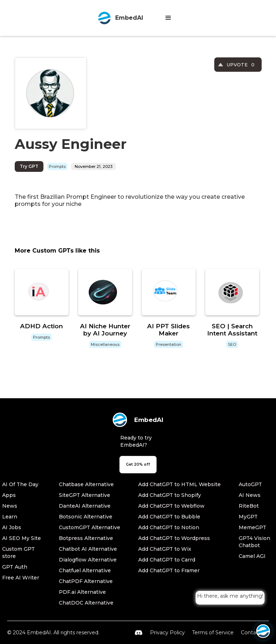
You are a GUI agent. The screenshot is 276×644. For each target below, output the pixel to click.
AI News (250, 495)
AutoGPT (250, 484)
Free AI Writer (21, 578)
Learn (10, 517)
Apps (9, 495)
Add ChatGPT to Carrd (167, 560)
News (10, 506)
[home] (120, 18)
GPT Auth (15, 567)
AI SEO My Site (22, 538)
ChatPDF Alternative (86, 581)
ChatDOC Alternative (86, 603)
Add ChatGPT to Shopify (170, 495)
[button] (168, 18)
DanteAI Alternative (85, 506)
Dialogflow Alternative (88, 560)
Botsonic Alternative (86, 517)
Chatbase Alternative (86, 484)
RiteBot (249, 506)
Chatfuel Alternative (85, 570)
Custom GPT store (18, 553)
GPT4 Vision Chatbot (254, 542)
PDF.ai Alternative (82, 592)
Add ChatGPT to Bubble (169, 517)
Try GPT (29, 166)
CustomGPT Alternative (90, 527)
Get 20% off (138, 464)
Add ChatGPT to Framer (169, 570)
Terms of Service (213, 633)
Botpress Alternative (86, 538)
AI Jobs (12, 527)
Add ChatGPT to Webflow (171, 506)
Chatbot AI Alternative (88, 549)
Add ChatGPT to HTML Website (179, 484)
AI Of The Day (20, 484)
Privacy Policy (167, 633)
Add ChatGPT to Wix (165, 549)
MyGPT (248, 517)
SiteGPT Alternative (85, 495)
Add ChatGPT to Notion (169, 527)
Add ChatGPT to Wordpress (174, 538)
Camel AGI (252, 556)
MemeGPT (252, 527)
